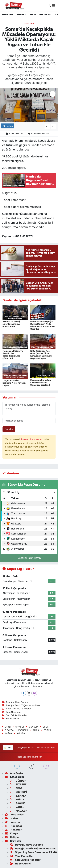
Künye (11, 833)
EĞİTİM (46, 730)
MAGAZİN (19, 811)
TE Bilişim (37, 757)
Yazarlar (13, 822)
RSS (8, 748)
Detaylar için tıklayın (29, 558)
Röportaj (13, 826)
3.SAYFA (29, 23)
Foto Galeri (15, 815)
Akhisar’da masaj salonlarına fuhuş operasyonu (11, 324)
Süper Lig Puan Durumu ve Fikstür (34, 852)
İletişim (12, 837)
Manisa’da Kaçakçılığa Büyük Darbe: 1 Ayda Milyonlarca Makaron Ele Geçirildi (43, 325)
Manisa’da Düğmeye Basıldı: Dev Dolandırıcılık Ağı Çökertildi (13, 355)
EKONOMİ (45, 15)
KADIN (34, 730)
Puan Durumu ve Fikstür (17, 709)
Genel (6, 727)
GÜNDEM (8, 15)
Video (11, 818)
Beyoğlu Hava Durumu (16, 702)
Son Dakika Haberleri (15, 715)
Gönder (9, 429)
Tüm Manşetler (12, 712)
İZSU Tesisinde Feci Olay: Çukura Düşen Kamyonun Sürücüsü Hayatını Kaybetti (41, 355)
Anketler (13, 830)
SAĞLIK (7, 733)
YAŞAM (17, 807)
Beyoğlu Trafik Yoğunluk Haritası (21, 705)
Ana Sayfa (14, 773)
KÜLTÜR (20, 733)
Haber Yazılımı (23, 757)
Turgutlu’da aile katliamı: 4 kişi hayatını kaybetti (14, 383)
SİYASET (21, 15)
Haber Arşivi (10, 719)
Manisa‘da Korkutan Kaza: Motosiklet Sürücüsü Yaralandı (41, 383)
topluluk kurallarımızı (32, 439)
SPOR (33, 15)
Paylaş (8, 126)
